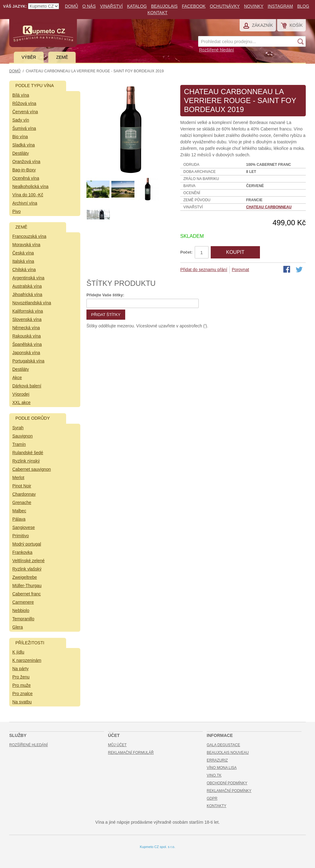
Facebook (194, 6)
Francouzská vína (29, 236)
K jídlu (18, 652)
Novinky (254, 6)
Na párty (20, 669)
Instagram (280, 6)
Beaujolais (164, 6)
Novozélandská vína (32, 303)
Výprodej (21, 394)
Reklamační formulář (131, 753)
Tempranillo (23, 619)
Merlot (18, 478)
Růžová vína (24, 103)
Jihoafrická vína (27, 294)
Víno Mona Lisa (222, 768)
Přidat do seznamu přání (204, 270)
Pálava (19, 519)
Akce (17, 378)
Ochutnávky (225, 6)
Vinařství (111, 6)
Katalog (137, 6)
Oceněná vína (26, 178)
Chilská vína (24, 270)
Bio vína (20, 137)
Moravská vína (26, 245)
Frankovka (22, 552)
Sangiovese (24, 527)
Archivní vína (25, 203)
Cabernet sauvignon (32, 469)
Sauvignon (22, 436)
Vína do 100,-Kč (28, 195)
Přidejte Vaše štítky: (105, 295)
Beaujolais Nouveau (228, 753)
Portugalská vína (28, 361)
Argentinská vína (28, 278)
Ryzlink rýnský (26, 461)
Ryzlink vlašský (27, 569)
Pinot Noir (22, 486)
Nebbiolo (21, 610)
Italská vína (23, 261)
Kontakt (157, 13)
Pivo (16, 211)
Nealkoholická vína (30, 186)
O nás (89, 6)
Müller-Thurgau (27, 586)
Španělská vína (27, 344)
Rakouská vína (27, 336)
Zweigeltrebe (25, 577)
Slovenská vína (27, 319)
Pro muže (22, 685)
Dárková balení (27, 386)
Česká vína (23, 253)
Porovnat (241, 270)
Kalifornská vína (28, 311)
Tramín (19, 444)
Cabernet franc (27, 594)
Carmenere (23, 602)
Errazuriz (217, 760)
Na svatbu (22, 702)
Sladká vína (24, 145)
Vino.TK (214, 775)
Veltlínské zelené (28, 561)
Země (62, 57)
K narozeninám (27, 660)
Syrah (18, 428)
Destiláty (21, 153)
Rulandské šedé (28, 453)
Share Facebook (287, 270)
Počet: (186, 252)
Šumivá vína (24, 128)
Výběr (29, 57)
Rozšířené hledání (217, 50)
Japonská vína (26, 353)
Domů (72, 6)
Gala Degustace (223, 745)
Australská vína (27, 286)
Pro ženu (21, 677)
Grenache (22, 502)
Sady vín (21, 120)
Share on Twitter (300, 270)
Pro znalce (22, 694)
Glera (18, 627)
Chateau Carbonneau (269, 207)
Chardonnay (24, 494)
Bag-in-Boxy (24, 170)
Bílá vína (21, 95)
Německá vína (26, 328)
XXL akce (21, 402)
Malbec (19, 511)
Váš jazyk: (15, 6)
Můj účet (117, 745)
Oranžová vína (26, 162)
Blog (303, 6)
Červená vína (25, 112)
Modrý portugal (27, 544)
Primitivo (21, 536)
